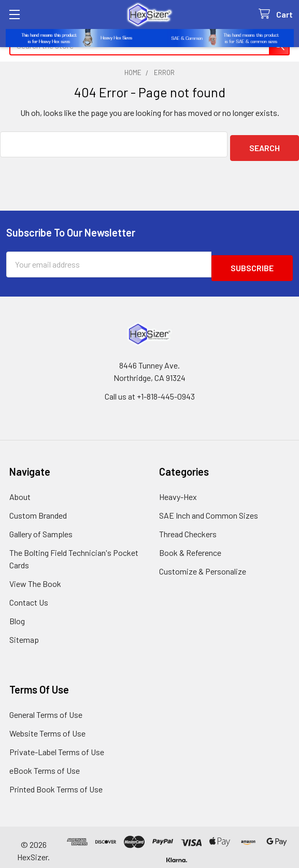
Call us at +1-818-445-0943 (150, 389)
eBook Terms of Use (45, 763)
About (20, 489)
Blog (17, 614)
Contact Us (29, 595)
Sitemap (24, 632)
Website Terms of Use (47, 726)
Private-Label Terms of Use (57, 745)
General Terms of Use (46, 707)
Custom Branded (38, 508)
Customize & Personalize (203, 564)
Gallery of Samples (41, 527)
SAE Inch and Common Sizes (209, 508)
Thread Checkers (188, 527)
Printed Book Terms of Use (56, 782)
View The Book (35, 576)
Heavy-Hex (178, 489)
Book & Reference (190, 545)
